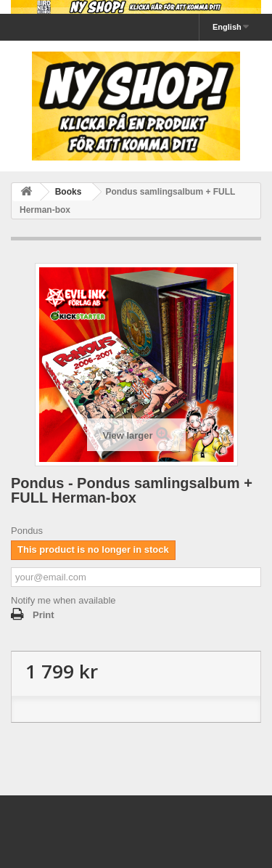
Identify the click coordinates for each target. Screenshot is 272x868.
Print (44, 615)
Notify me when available (63, 600)
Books (69, 192)
